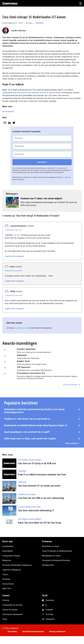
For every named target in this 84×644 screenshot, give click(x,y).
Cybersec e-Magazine (12, 570)
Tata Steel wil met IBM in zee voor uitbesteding (41, 498)
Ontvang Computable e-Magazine (17, 565)
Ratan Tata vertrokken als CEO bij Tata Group (40, 523)
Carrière (39, 23)
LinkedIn (49, 610)
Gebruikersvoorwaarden (33, 632)
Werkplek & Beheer (27, 494)
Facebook (50, 600)
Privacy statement (57, 632)
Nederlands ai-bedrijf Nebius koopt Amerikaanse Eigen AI (36, 425)
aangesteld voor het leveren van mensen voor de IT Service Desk (31, 93)
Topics (5, 574)
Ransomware (8, 584)
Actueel (29, 23)
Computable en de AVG (12, 605)
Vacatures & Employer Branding (56, 560)
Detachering (8, 112)
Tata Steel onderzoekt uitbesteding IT (36, 510)
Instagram (50, 619)
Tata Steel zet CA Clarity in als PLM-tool (37, 463)
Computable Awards (11, 556)
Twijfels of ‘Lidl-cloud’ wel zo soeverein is (27, 419)
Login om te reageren (14, 256)
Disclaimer (12, 632)
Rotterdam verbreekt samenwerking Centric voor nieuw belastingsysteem (34, 411)
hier (63, 177)
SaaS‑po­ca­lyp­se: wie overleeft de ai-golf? (27, 432)
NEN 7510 (7, 589)
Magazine (7, 560)
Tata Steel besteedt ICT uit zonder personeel (39, 486)
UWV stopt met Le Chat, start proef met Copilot (30, 439)
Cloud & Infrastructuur (29, 507)
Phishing (6, 579)
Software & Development (30, 460)
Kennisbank (7, 551)
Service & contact (10, 610)
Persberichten (48, 565)
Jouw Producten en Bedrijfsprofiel (57, 551)
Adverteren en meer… (51, 546)
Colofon (6, 600)
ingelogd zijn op (21, 328)
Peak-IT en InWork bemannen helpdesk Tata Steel (42, 474)
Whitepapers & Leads (51, 556)
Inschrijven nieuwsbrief (13, 614)
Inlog (5, 619)
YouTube (49, 614)
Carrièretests (8, 546)
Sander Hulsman (19, 31)
